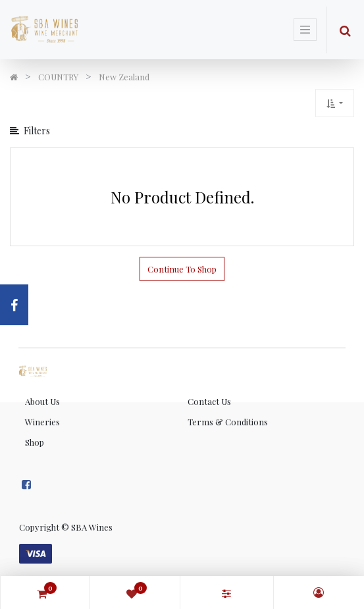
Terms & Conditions (228, 422)
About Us (42, 401)
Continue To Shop (182, 269)
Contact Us (209, 401)
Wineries (42, 422)
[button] (335, 103)
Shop (35, 442)
